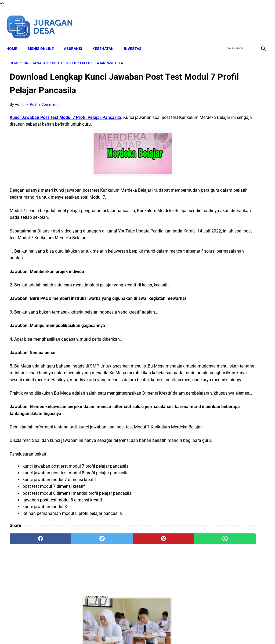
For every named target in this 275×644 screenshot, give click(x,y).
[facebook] (222, 21)
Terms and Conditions (126, 630)
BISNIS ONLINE (44, 41)
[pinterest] (116, 581)
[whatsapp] (159, 581)
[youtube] (247, 21)
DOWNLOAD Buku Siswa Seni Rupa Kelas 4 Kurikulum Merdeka (232, 376)
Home (15, 41)
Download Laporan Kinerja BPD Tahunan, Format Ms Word (229, 336)
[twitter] (234, 21)
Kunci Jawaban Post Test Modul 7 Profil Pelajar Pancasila (65, 113)
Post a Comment (44, 100)
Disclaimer (94, 630)
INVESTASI (136, 41)
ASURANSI (76, 41)
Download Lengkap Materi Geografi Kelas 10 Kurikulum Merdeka (231, 256)
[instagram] (260, 21)
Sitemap (204, 630)
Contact (185, 630)
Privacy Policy (161, 630)
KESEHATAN (106, 41)
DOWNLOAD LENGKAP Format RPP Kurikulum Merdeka (226, 216)
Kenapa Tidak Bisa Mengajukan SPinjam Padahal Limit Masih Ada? (229, 176)
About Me (72, 630)
